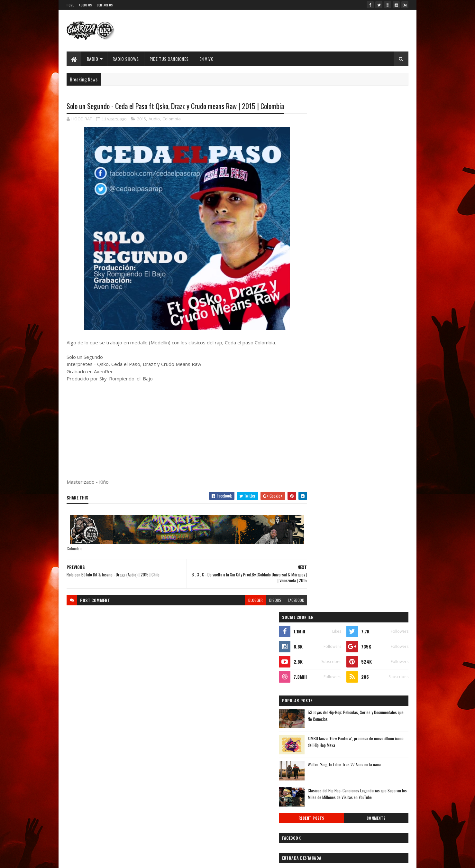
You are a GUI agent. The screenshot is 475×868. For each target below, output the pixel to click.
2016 (318, 626)
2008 (319, 805)
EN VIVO (207, 59)
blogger (243, 600)
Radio (93, 59)
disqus (262, 600)
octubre (320, 661)
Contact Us (105, 5)
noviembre (322, 652)
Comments (383, 307)
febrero (320, 731)
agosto (319, 678)
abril (317, 713)
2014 (318, 751)
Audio (154, 119)
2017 (318, 617)
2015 (142, 119)
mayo (317, 705)
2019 (318, 599)
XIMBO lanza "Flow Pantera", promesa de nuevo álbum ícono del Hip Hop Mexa (367, 230)
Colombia (172, 119)
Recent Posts (332, 307)
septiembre (323, 670)
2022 (319, 571)
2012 (318, 769)
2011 (318, 778)
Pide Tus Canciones (169, 59)
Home (70, 5)
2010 (318, 787)
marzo (318, 722)
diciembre (322, 643)
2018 (318, 608)
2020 (319, 590)
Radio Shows (126, 59)
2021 (318, 580)
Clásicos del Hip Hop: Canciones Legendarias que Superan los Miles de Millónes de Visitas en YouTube (371, 285)
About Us (85, 5)
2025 (319, 544)
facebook (283, 600)
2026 (319, 535)
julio (316, 687)
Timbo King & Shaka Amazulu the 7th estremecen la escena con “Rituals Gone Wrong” (351, 368)
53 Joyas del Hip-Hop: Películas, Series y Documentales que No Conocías (367, 204)
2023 (319, 562)
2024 (319, 553)
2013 (318, 760)
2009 (319, 796)
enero (318, 740)
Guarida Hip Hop (174, 859)
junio (317, 696)
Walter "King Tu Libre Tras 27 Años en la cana (371, 252)
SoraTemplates (123, 859)
